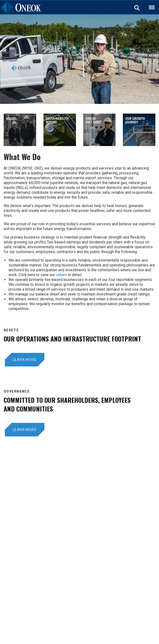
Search (137, 8)
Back (150, 4)
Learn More (25, 430)
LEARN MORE (25, 360)
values (61, 275)
